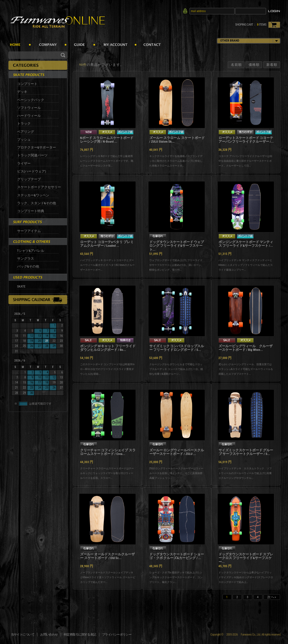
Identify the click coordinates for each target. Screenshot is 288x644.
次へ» (272, 597)
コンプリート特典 (31, 211)
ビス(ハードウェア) (32, 171)
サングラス (26, 259)
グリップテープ (29, 179)
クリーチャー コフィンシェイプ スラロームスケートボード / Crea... (108, 452)
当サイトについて (23, 635)
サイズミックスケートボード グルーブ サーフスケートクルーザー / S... (246, 452)
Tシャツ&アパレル (31, 251)
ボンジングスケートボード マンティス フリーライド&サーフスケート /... (246, 244)
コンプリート (27, 84)
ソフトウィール (29, 108)
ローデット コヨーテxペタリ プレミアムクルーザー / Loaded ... (107, 244)
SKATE (21, 286)
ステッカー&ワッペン (33, 195)
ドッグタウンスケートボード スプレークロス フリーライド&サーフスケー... (246, 558)
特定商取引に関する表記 (80, 635)
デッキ (22, 92)
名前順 (236, 65)
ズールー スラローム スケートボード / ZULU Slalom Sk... (177, 140)
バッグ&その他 (28, 266)
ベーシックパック (31, 100)
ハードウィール (29, 116)
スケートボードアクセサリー (39, 187)
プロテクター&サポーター (37, 147)
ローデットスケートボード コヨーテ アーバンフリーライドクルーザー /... (246, 140)
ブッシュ (24, 140)
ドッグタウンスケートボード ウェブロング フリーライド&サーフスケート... (177, 246)
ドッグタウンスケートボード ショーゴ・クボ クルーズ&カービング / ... (177, 556)
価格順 (254, 65)
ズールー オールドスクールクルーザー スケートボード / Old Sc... (108, 556)
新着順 (272, 65)
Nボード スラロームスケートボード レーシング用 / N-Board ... (107, 140)
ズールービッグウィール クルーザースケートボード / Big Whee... (246, 348)
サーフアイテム (29, 231)
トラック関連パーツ (32, 155)
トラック (24, 124)
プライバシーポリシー (117, 635)
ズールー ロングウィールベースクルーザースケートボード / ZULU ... (177, 452)
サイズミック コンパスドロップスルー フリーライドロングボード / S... (177, 348)
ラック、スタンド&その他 (37, 203)
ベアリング (26, 132)
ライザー (24, 163)
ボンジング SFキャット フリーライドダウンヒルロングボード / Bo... (108, 348)
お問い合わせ (49, 635)
